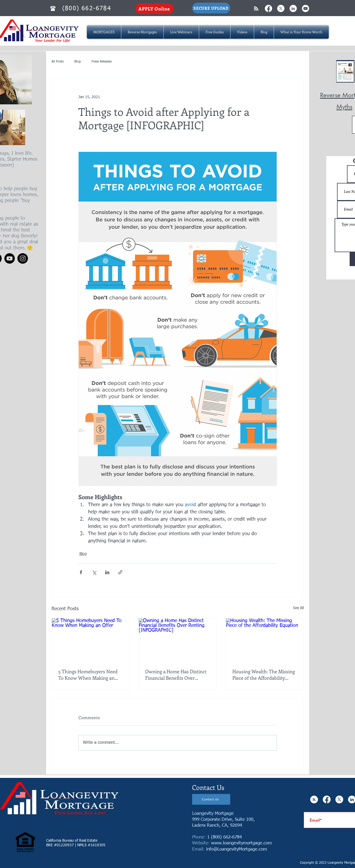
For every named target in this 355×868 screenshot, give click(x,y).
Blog (78, 62)
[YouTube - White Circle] (305, 8)
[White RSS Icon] (256, 8)
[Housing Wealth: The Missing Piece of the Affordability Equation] (265, 640)
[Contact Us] (211, 799)
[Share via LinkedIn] (107, 572)
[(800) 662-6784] (87, 9)
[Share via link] (120, 572)
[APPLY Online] (154, 9)
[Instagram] (23, 258)
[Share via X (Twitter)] (94, 572)
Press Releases (102, 62)
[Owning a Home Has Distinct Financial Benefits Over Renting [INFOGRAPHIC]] (177, 640)
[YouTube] (10, 258)
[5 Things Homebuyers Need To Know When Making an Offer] (91, 640)
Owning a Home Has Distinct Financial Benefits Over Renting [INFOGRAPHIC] (176, 675)
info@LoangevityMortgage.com (237, 849)
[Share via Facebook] (81, 572)
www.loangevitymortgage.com (241, 843)
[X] (281, 8)
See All (298, 608)
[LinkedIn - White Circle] (293, 8)
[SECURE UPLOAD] (211, 8)
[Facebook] (268, 8)
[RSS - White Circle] (314, 799)
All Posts (58, 62)
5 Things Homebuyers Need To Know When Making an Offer (88, 675)
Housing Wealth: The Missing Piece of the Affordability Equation (264, 675)
